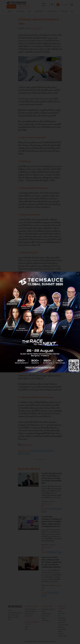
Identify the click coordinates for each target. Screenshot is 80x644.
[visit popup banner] (40, 322)
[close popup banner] (78, 274)
